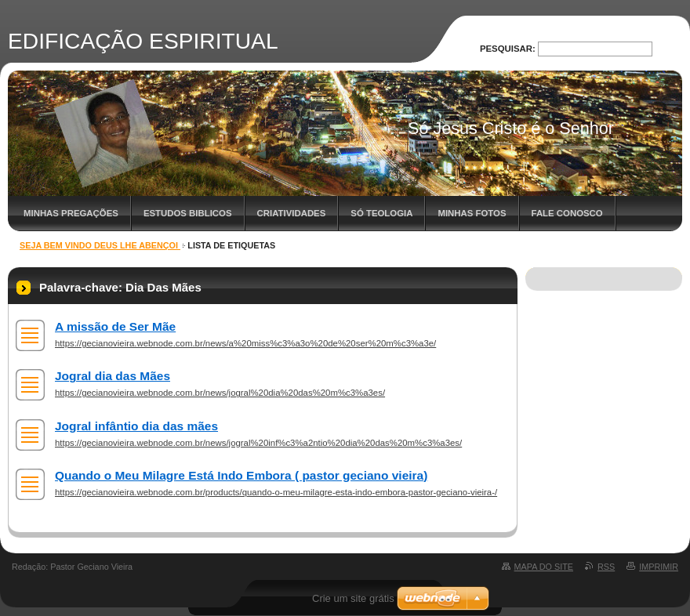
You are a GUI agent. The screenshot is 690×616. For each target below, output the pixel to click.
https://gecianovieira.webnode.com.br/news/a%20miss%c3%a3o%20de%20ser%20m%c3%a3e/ (245, 343)
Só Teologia (381, 213)
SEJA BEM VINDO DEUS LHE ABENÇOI (100, 245)
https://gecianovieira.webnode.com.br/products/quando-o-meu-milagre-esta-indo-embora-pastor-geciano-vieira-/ (276, 492)
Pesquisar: (508, 49)
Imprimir (659, 567)
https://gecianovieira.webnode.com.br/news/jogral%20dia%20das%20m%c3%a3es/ (220, 393)
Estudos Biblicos (188, 213)
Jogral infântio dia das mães (136, 426)
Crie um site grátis (353, 598)
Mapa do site (544, 567)
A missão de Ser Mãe (115, 326)
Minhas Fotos (472, 213)
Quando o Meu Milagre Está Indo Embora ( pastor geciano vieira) (241, 475)
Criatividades (292, 213)
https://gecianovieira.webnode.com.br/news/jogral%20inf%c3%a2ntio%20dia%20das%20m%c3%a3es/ (258, 443)
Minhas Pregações (71, 213)
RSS (606, 567)
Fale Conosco (567, 213)
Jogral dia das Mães (113, 376)
